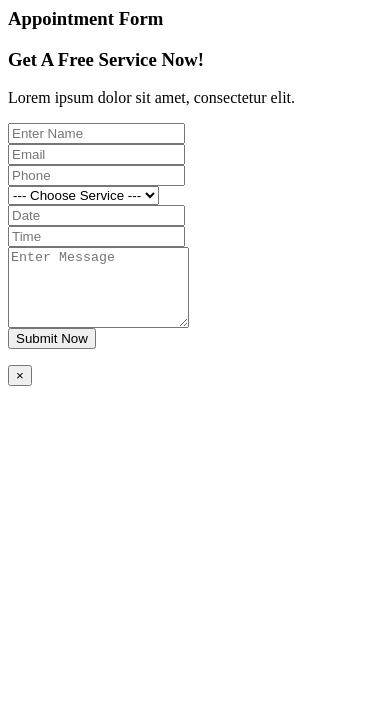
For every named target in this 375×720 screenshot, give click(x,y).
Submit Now (52, 353)
